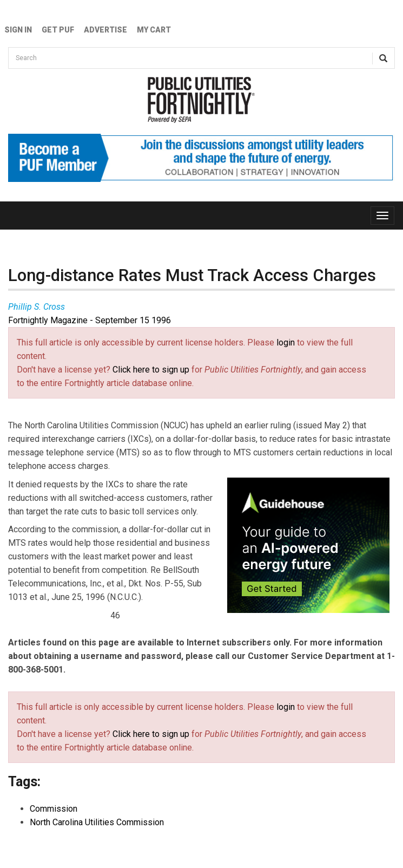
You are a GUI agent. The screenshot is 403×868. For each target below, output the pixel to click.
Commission (54, 809)
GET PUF (58, 30)
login (286, 342)
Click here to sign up (151, 370)
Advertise (105, 30)
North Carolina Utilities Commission (97, 822)
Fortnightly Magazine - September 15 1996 (90, 320)
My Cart (154, 30)
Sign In (18, 30)
